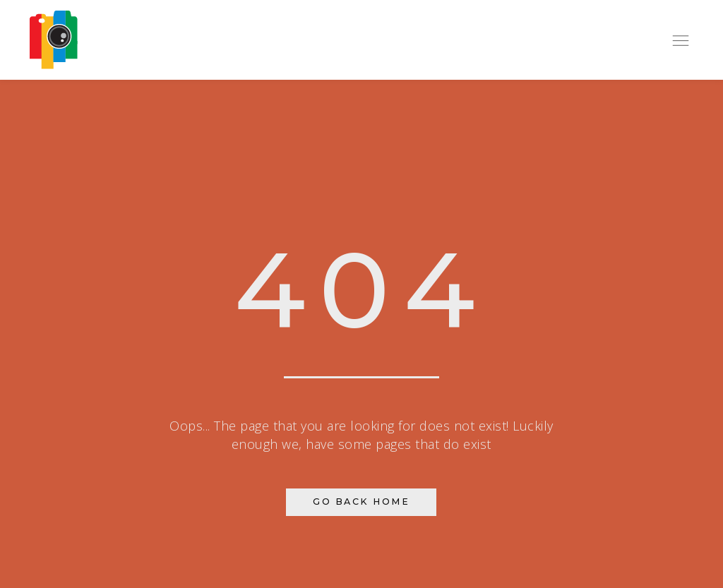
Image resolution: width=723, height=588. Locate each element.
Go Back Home (361, 502)
